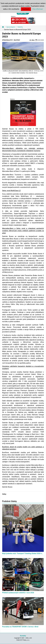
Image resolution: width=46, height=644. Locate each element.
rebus (32, 40)
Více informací (38, 9)
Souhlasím (26, 9)
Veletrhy (20, 27)
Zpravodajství (11, 27)
